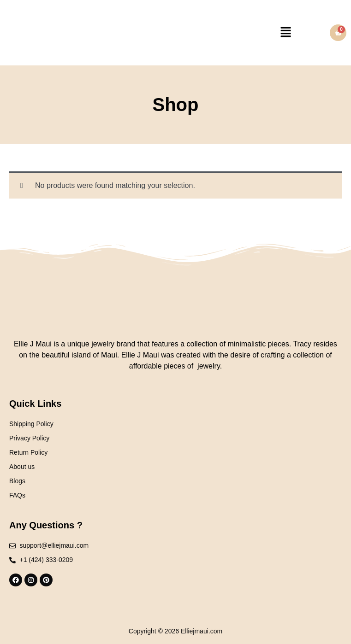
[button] (286, 33)
